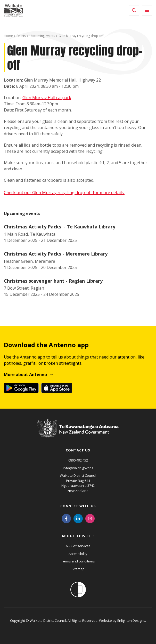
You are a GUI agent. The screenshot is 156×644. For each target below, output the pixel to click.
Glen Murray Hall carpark (47, 98)
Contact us (78, 450)
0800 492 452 (78, 460)
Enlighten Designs (131, 621)
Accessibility (78, 554)
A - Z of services (78, 546)
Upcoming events (42, 36)
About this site (78, 536)
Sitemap (78, 569)
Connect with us (78, 506)
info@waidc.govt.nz (78, 468)
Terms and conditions (78, 561)
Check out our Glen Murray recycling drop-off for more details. (64, 193)
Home (8, 36)
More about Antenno (25, 375)
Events (21, 36)
